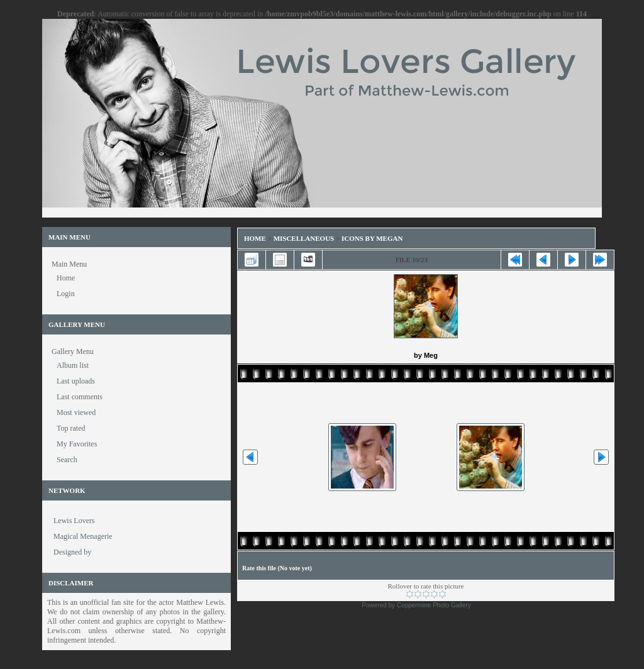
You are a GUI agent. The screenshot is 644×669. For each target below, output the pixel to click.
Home (255, 238)
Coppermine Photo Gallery (434, 605)
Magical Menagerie (83, 536)
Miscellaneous (305, 238)
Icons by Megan (372, 238)
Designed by (72, 552)
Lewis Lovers (74, 521)
